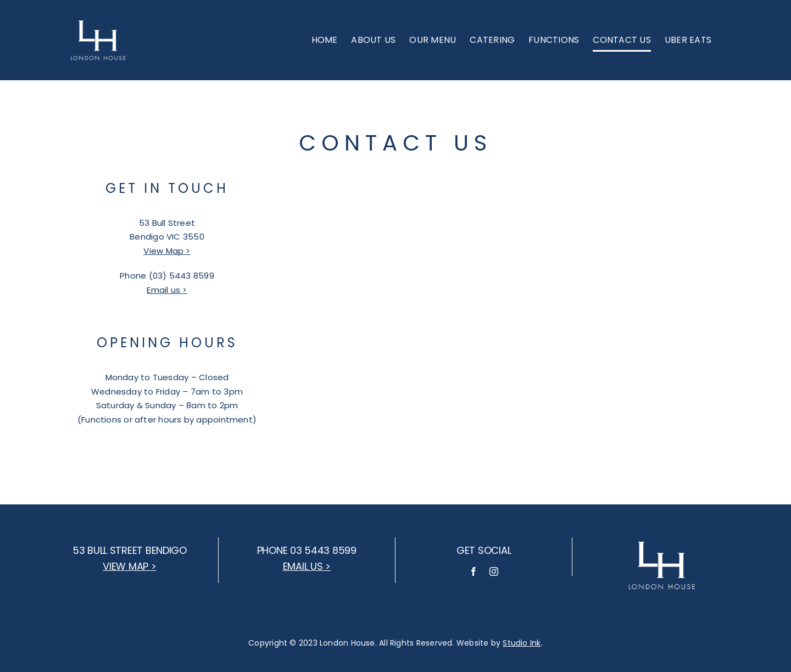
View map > (129, 566)
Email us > (167, 290)
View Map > (167, 251)
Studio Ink (522, 643)
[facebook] (474, 571)
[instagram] (494, 571)
